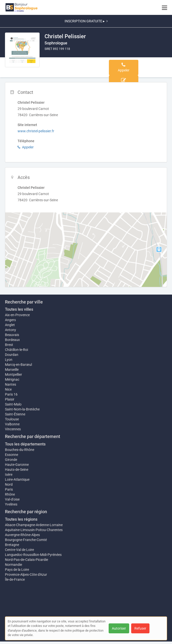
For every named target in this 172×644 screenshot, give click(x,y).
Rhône (10, 494)
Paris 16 (11, 394)
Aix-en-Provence (17, 315)
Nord (9, 484)
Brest (9, 345)
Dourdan (12, 355)
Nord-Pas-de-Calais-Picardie (26, 560)
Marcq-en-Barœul (18, 365)
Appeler (26, 147)
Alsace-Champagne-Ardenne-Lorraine (34, 525)
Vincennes (13, 429)
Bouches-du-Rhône (20, 450)
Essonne (12, 455)
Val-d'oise (12, 499)
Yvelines (11, 504)
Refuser (140, 628)
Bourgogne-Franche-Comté (26, 540)
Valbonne (12, 424)
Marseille (12, 370)
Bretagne (12, 545)
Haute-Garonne (17, 465)
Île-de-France (15, 579)
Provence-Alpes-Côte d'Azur (26, 575)
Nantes (11, 384)
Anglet (10, 325)
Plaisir (10, 399)
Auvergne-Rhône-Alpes (22, 535)
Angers (10, 320)
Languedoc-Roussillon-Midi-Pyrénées (33, 555)
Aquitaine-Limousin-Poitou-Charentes (34, 530)
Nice (8, 389)
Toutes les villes (19, 309)
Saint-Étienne (15, 414)
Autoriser (119, 628)
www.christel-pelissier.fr (36, 131)
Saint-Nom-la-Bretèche (22, 409)
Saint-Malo (13, 404)
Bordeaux (12, 340)
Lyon (9, 360)
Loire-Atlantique (17, 479)
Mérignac (12, 379)
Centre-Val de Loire (19, 550)
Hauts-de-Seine (17, 470)
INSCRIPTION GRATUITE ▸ (86, 21)
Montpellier (13, 374)
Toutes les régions (21, 519)
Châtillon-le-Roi (16, 350)
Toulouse (12, 419)
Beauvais (12, 335)
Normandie (13, 565)
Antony (11, 330)
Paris (9, 489)
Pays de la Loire (17, 570)
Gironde (11, 460)
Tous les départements (25, 444)
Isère (9, 475)
